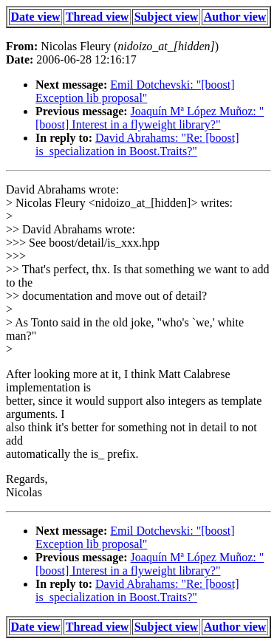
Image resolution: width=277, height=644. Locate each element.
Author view (235, 17)
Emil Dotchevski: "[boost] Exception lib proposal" (135, 91)
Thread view (97, 17)
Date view (36, 17)
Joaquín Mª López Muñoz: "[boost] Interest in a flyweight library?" (150, 118)
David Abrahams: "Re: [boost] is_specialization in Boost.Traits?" (137, 144)
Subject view (167, 17)
